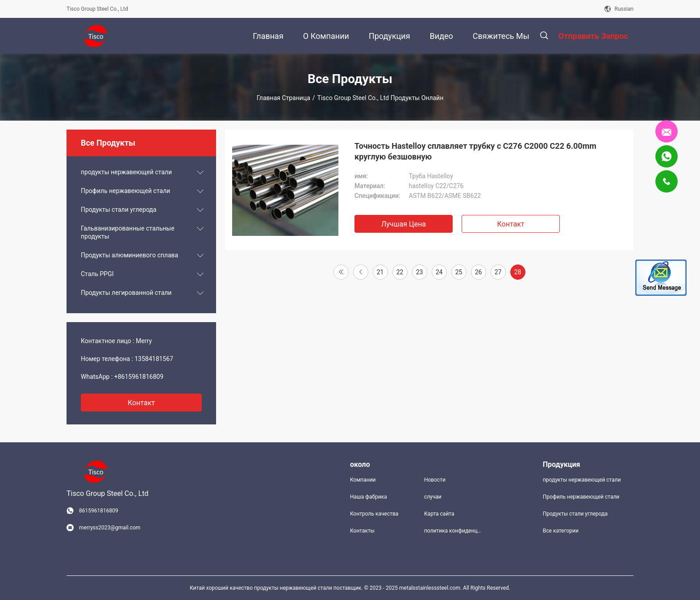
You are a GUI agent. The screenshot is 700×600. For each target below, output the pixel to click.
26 (479, 272)
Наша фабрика (369, 497)
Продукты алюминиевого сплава (129, 255)
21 (380, 272)
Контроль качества (374, 514)
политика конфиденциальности (454, 531)
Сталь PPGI (97, 274)
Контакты (362, 531)
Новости (435, 480)
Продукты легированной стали (126, 293)
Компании (363, 480)
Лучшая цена (404, 224)
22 (400, 272)
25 (459, 272)
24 (439, 272)
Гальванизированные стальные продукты (128, 232)
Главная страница (283, 98)
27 (498, 272)
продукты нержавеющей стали (126, 172)
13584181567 (154, 359)
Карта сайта (439, 514)
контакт (141, 403)
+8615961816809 (139, 377)
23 (420, 272)
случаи (433, 497)
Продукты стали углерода (119, 210)
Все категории (561, 531)
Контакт (510, 224)
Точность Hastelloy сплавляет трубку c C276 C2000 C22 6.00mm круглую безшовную (475, 151)
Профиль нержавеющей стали (125, 191)
